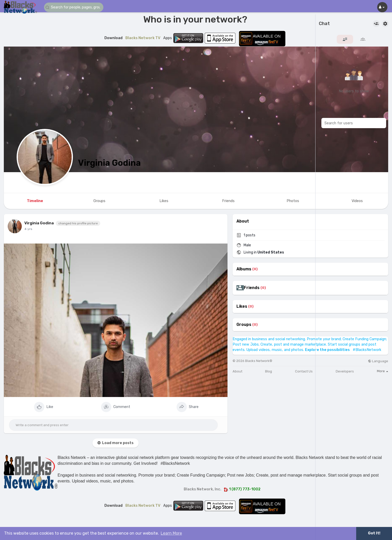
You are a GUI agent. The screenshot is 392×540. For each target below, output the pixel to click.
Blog (269, 371)
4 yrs (28, 229)
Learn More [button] (171, 533)
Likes (242, 306)
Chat (324, 24)
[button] (75, 7)
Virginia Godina (109, 163)
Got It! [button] (374, 533)
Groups (244, 325)
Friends (252, 288)
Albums (244, 269)
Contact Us (304, 371)
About (237, 371)
